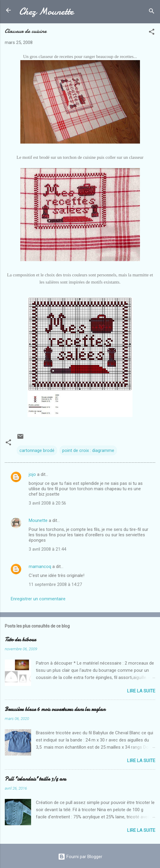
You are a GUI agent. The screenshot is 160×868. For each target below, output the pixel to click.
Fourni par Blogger (80, 857)
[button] (152, 33)
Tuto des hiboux (20, 640)
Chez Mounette (46, 12)
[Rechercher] (152, 12)
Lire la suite (141, 691)
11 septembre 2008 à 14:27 (55, 584)
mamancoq (40, 567)
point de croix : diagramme (88, 450)
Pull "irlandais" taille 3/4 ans (35, 779)
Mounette (38, 520)
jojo (32, 474)
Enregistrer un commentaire (38, 599)
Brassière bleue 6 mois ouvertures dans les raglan (55, 709)
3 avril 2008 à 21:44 (47, 549)
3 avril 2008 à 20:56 (47, 503)
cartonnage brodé (37, 450)
